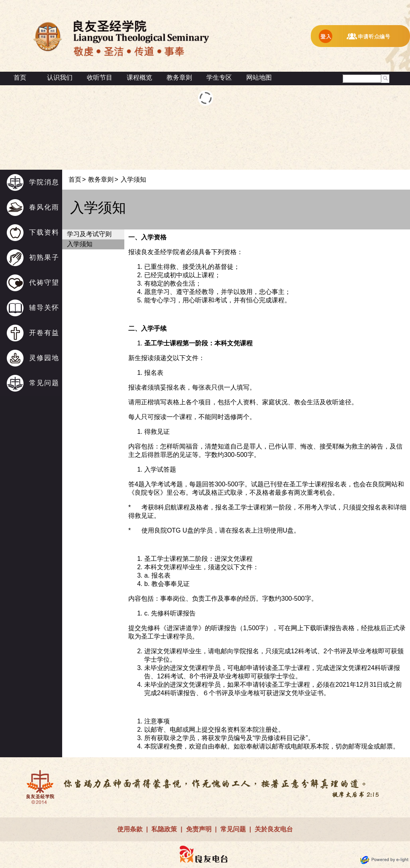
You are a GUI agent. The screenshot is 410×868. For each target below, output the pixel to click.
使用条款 (130, 829)
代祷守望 (44, 283)
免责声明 (199, 829)
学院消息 (44, 182)
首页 (20, 77)
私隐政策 (164, 829)
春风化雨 (44, 207)
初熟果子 (44, 258)
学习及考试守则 (89, 234)
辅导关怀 (44, 308)
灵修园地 (44, 358)
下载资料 (44, 232)
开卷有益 (44, 333)
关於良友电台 (274, 829)
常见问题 (44, 383)
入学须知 (80, 244)
